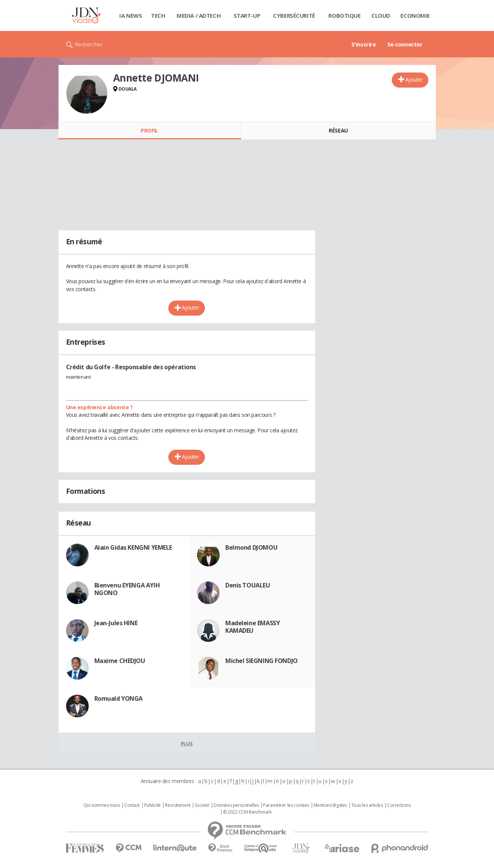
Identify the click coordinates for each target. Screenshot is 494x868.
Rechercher (89, 44)
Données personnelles (236, 805)
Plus (187, 743)
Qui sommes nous (102, 805)
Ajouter (414, 79)
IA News (131, 15)
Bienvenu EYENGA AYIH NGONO (127, 589)
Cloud (381, 15)
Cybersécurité (294, 15)
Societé (202, 805)
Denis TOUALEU (248, 585)
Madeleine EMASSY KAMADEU (252, 627)
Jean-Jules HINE (116, 623)
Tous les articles (367, 805)
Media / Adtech (199, 15)
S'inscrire (364, 44)
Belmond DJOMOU (251, 547)
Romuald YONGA (119, 698)
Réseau (338, 130)
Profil (149, 130)
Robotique (344, 15)
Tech (158, 15)
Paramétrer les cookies (286, 805)
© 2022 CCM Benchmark (247, 812)
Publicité (152, 805)
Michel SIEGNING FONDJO (262, 661)
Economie (415, 15)
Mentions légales (330, 805)
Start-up (247, 15)
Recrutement (178, 805)
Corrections (399, 805)
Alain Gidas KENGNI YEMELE (133, 547)
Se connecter (405, 44)
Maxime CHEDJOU (120, 661)
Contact (132, 805)
